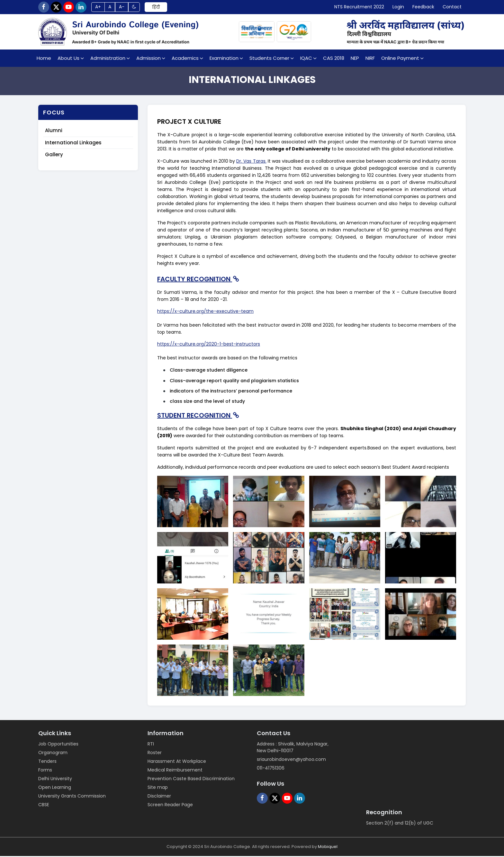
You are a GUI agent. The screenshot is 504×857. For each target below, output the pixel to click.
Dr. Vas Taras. (251, 162)
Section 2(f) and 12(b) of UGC (400, 824)
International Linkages (73, 143)
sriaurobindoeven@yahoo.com (291, 760)
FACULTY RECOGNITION (199, 280)
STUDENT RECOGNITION (199, 416)
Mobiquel (328, 848)
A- (126, 7)
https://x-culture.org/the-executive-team (205, 312)
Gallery (54, 155)
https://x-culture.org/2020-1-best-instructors (209, 345)
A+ (101, 7)
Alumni (54, 131)
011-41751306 (271, 769)
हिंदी (161, 7)
